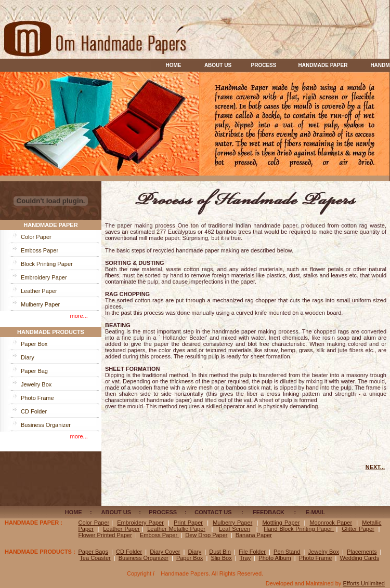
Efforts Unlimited (364, 583)
